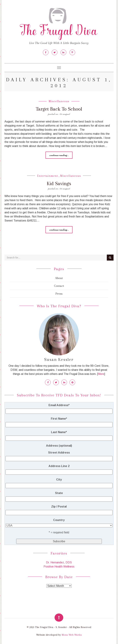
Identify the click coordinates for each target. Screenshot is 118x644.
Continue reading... (59, 155)
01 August (65, 114)
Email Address (59, 405)
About (59, 278)
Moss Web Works (72, 635)
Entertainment (48, 176)
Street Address (59, 453)
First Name (59, 419)
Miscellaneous (59, 101)
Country (59, 520)
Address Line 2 (59, 466)
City (59, 480)
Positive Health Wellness (59, 567)
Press (59, 294)
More (101, 374)
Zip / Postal (59, 507)
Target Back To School (59, 109)
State (59, 493)
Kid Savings (59, 183)
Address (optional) (59, 446)
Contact (59, 286)
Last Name (59, 432)
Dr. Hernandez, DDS (59, 562)
